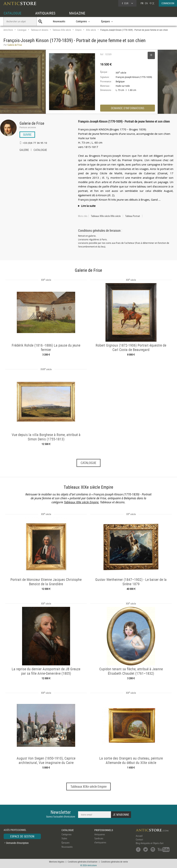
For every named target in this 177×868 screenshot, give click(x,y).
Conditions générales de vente (114, 862)
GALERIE (24, 150)
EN (146, 3)
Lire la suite (88, 206)
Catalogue (22, 30)
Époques (66, 843)
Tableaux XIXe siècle (62, 30)
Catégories (67, 834)
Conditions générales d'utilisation (83, 862)
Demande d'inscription (17, 843)
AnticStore (8, 30)
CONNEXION (168, 3)
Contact (139, 839)
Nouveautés (59, 21)
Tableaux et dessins (40, 30)
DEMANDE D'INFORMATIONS (128, 108)
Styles (64, 838)
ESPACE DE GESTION (22, 836)
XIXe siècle (91, 30)
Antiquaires (100, 834)
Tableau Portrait (133, 216)
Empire (78, 30)
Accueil (139, 836)
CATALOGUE (12, 13)
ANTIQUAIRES (45, 13)
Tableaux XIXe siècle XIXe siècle (106, 216)
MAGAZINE (77, 13)
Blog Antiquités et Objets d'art (150, 843)
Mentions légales (57, 862)
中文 (152, 3)
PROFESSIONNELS (104, 830)
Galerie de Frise (32, 123)
